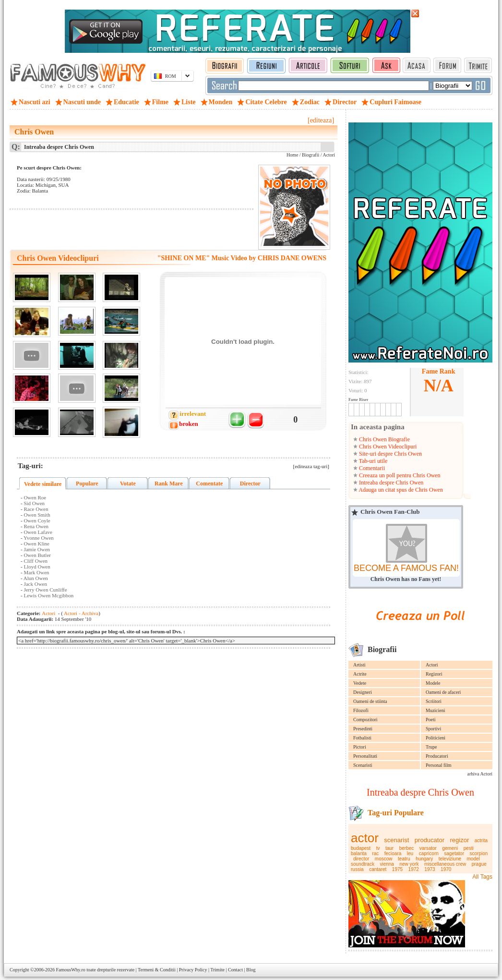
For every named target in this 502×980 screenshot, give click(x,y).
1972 (414, 869)
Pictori (360, 747)
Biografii (311, 155)
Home (292, 155)
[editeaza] (321, 120)
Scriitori (434, 701)
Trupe (431, 747)
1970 (446, 869)
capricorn (429, 853)
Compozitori (365, 720)
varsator (428, 848)
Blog (251, 970)
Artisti (359, 665)
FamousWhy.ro (70, 970)
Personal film (439, 765)
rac (375, 853)
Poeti (431, 720)
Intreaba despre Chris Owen (390, 483)
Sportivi (433, 729)
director (361, 859)
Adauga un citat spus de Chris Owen (400, 490)
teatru (404, 859)
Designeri (363, 692)
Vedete (360, 683)
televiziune (450, 859)
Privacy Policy (193, 970)
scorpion (479, 853)
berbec (407, 848)
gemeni (450, 848)
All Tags (482, 877)
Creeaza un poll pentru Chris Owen (399, 475)
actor (365, 838)
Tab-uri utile (372, 461)
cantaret (378, 869)
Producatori (437, 756)
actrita (481, 841)
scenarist (396, 840)
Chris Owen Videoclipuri (387, 447)
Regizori (434, 674)
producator (430, 840)
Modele (433, 683)
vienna (387, 864)
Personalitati (365, 756)
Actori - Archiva (81, 613)
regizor (460, 840)
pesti (469, 848)
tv (378, 848)
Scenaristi (363, 765)
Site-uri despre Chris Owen (390, 454)
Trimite (217, 970)
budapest (361, 848)
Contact (235, 970)
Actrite (360, 674)
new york (409, 864)
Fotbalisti (362, 738)
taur (389, 848)
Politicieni (436, 738)
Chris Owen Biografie (384, 439)
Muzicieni (436, 710)
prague (479, 864)
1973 (430, 869)
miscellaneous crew (445, 864)
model (473, 859)
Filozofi (361, 710)
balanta (359, 853)
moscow (384, 859)
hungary (424, 859)
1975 (397, 869)
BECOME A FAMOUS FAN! (406, 568)
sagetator (454, 853)
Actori (432, 665)
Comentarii (371, 468)
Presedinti (363, 729)
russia (357, 869)
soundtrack (363, 864)
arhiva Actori (480, 774)
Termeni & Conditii (157, 970)
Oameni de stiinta (370, 701)
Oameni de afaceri (443, 692)
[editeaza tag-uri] (311, 466)
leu (410, 853)
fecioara (393, 853)
